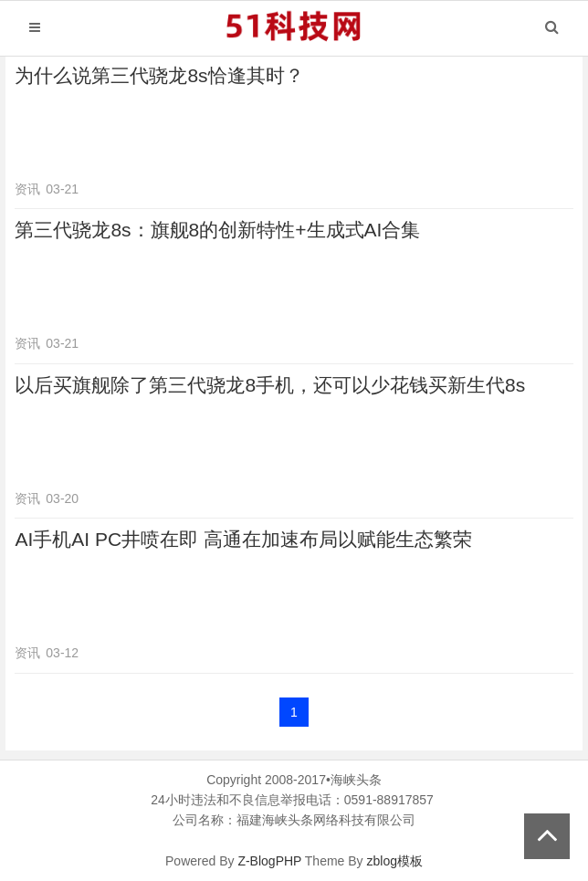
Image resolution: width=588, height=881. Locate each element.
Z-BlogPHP (269, 861)
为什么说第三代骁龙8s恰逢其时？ (159, 75)
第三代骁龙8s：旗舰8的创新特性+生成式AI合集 (217, 230)
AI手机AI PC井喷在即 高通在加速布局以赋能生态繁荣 (243, 539)
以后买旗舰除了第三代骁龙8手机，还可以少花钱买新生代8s (270, 385)
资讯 (27, 189)
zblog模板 (395, 861)
